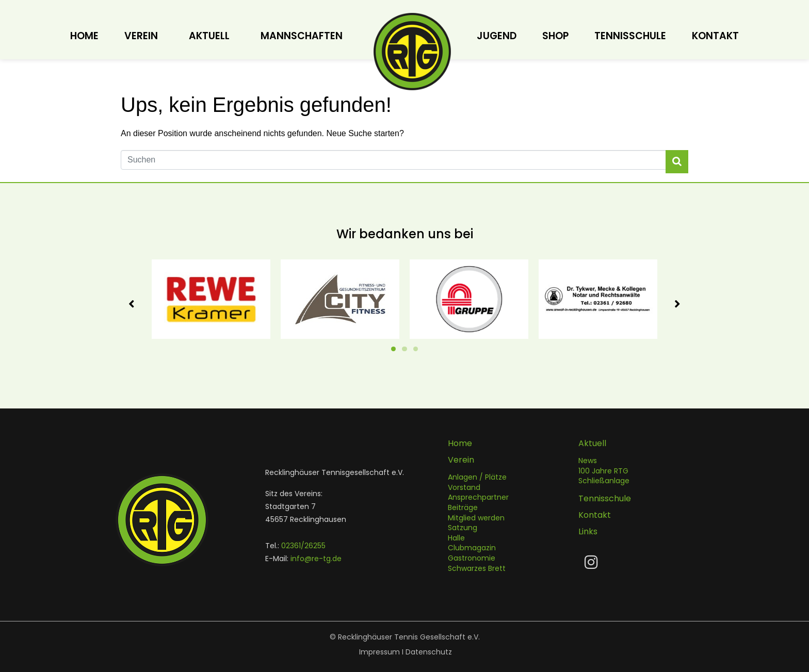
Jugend (497, 36)
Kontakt (715, 36)
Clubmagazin (472, 548)
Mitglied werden (476, 518)
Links (588, 532)
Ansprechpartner (478, 498)
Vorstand (464, 487)
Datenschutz (429, 652)
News (588, 461)
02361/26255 (303, 546)
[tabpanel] (211, 299)
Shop (555, 36)
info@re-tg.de (316, 559)
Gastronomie (472, 558)
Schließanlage (604, 481)
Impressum (379, 652)
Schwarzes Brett (477, 568)
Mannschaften (302, 36)
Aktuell (209, 36)
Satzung (463, 528)
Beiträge (463, 508)
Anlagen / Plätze (477, 478)
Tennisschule (630, 36)
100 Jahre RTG (603, 471)
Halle (456, 538)
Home (84, 36)
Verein (141, 36)
